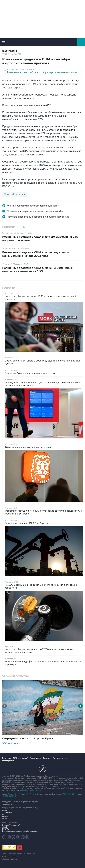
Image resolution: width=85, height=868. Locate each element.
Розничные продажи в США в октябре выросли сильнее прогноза (42, 72)
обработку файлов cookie (31, 790)
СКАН (5, 827)
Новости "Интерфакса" (11, 825)
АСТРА (5, 819)
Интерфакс (42, 42)
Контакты (6, 758)
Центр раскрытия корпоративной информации (20, 831)
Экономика (10, 51)
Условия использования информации (19, 853)
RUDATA (5, 829)
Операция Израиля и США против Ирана (28, 739)
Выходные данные (10, 856)
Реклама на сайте (61, 758)
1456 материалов (11, 743)
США (6, 194)
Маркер (5, 817)
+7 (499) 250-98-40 (69, 794)
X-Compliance (7, 813)
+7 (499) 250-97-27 (9, 796)
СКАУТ (5, 815)
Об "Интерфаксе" (20, 758)
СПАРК (5, 811)
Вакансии (47, 758)
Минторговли (19, 194)
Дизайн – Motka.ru (10, 859)
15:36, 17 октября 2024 (12, 54)
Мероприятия (8, 761)
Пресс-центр (35, 758)
